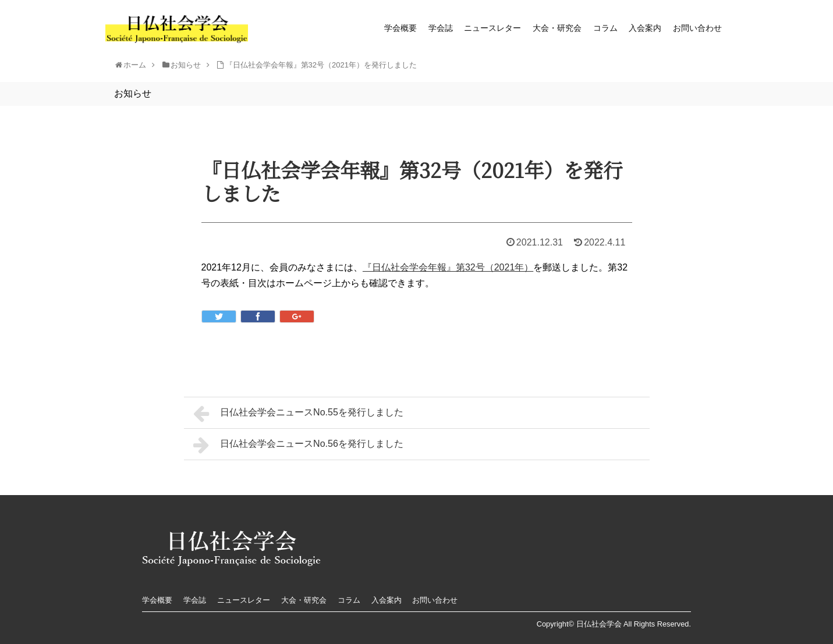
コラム (605, 28)
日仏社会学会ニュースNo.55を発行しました (298, 414)
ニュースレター (492, 28)
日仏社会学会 (599, 624)
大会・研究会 (557, 28)
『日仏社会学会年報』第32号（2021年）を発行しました (321, 65)
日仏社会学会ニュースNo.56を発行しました (298, 445)
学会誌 (441, 28)
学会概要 (400, 28)
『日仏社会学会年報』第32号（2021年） (448, 267)
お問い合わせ (697, 28)
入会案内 (645, 28)
